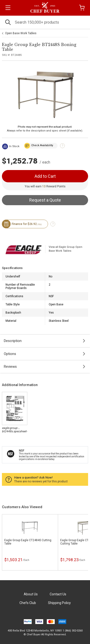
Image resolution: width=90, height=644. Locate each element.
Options (10, 354)
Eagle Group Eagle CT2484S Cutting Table (28, 542)
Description (13, 341)
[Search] (45, 22)
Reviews (10, 367)
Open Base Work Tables (21, 33)
